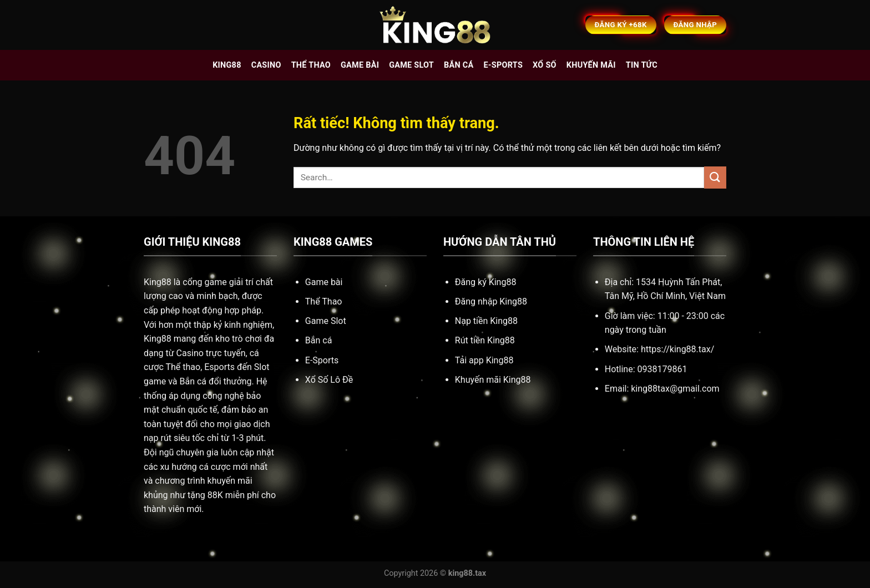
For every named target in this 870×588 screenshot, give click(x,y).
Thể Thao (324, 301)
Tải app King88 (484, 360)
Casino (266, 65)
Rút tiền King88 (485, 340)
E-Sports (322, 360)
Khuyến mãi (591, 65)
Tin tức (642, 65)
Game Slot (326, 321)
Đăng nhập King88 (491, 301)
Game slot (411, 65)
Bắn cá (459, 65)
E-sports (503, 65)
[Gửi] (715, 177)
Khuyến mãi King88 (493, 380)
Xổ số (545, 65)
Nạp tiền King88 (486, 321)
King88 (227, 65)
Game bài (360, 65)
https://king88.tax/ (677, 349)
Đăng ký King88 (486, 282)
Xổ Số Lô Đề (329, 380)
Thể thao (311, 65)
